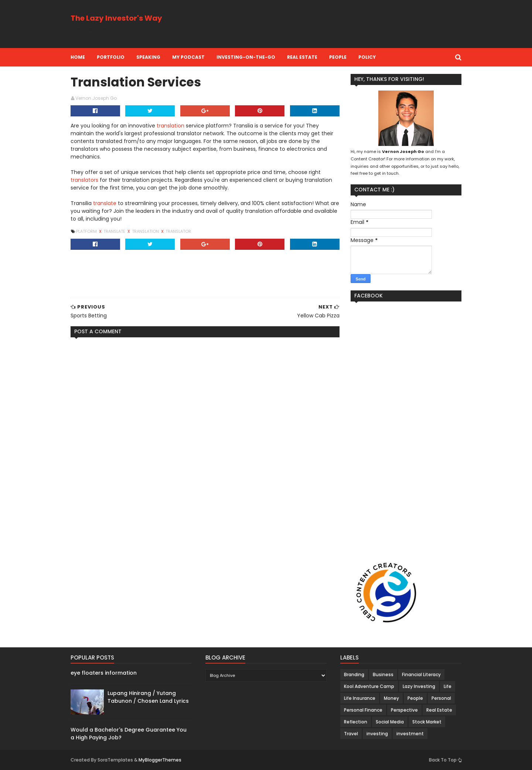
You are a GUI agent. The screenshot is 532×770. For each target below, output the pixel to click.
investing (377, 734)
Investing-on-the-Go (246, 57)
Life (448, 686)
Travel (351, 734)
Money (391, 698)
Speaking (148, 57)
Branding (354, 674)
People (338, 57)
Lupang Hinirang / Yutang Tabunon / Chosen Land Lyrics (148, 697)
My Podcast (188, 57)
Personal (441, 698)
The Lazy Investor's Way (116, 18)
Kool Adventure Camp (369, 686)
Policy (367, 57)
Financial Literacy (421, 674)
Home (78, 57)
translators (84, 180)
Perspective (404, 710)
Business (383, 674)
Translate (115, 231)
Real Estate (302, 57)
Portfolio (111, 57)
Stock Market (427, 722)
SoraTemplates (115, 760)
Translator (178, 231)
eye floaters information (104, 673)
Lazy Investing (419, 686)
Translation (146, 231)
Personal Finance (363, 710)
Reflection (356, 722)
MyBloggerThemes (160, 760)
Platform (87, 231)
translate (105, 203)
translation (170, 126)
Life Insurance (360, 698)
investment (410, 734)
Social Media (390, 722)
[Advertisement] (327, 24)
